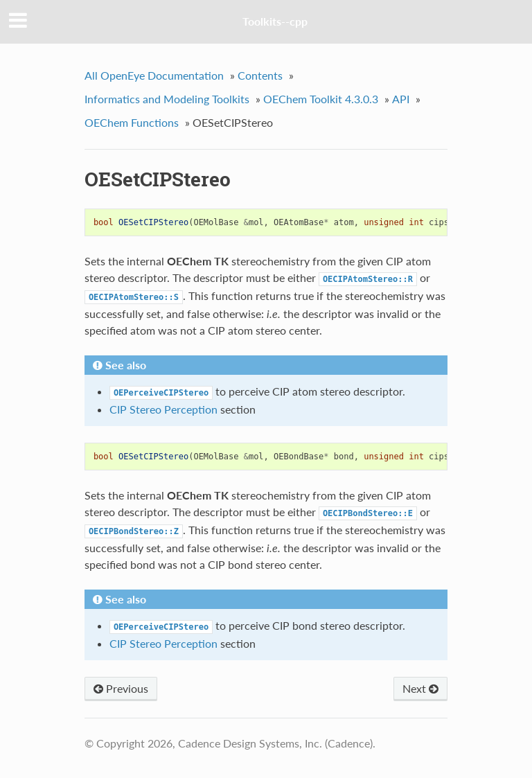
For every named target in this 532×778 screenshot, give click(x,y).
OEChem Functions (132, 122)
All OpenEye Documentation (154, 75)
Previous (121, 688)
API (401, 99)
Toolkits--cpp (275, 21)
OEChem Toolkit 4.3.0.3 (321, 99)
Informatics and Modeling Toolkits (167, 99)
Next (420, 688)
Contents (260, 75)
